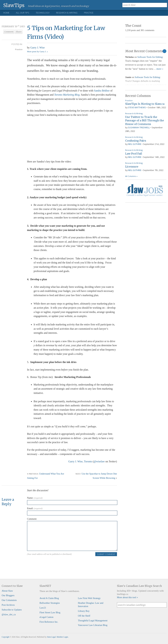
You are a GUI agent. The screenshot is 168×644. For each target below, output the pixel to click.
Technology (43, 13)
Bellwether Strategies (50, 603)
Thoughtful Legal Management (93, 621)
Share (19, 32)
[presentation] (52, 563)
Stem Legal (51, 637)
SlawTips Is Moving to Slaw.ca (145, 104)
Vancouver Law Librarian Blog (93, 625)
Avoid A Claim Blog (49, 598)
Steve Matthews (137, 107)
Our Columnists (9, 600)
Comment (9, 32)
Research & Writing (67, 13)
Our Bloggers (8, 595)
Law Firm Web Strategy (89, 598)
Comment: (32, 519)
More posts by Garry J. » (37, 52)
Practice (89, 13)
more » (160, 69)
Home (6, 13)
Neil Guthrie (135, 144)
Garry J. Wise (37, 48)
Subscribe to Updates (12, 610)
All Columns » (131, 176)
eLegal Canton (46, 617)
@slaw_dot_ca (9, 614)
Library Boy (84, 611)
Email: (35, 508)
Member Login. (63, 637)
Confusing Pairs (136, 141)
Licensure (132, 167)
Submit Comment (106, 554)
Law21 (43, 608)
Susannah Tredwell (139, 127)
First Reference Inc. (49, 622)
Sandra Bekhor (102, 91)
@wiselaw (99, 461)
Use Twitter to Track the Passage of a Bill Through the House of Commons (145, 120)
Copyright (5, 637)
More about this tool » (127, 597)
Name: (35, 498)
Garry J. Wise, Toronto (80, 461)
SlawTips (14, 5)
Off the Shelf (84, 616)
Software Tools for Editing (150, 57)
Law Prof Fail (134, 154)
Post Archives (8, 605)
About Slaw (7, 591)
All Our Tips (23, 13)
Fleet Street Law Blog (50, 612)
